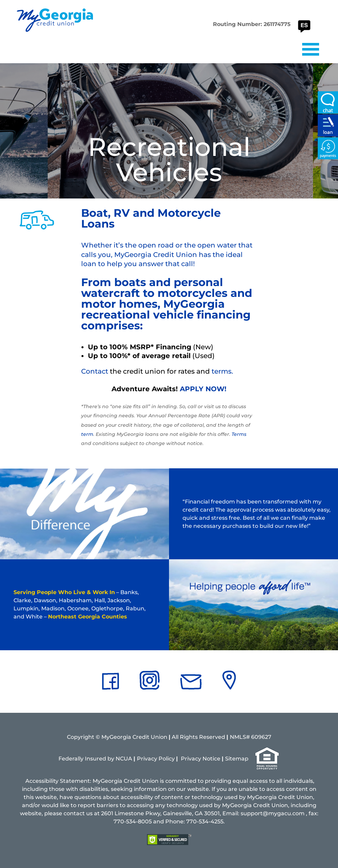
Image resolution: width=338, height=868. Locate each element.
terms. (222, 371)
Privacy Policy (156, 759)
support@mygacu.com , (274, 813)
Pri (185, 759)
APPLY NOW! (203, 389)
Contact (95, 371)
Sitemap (237, 759)
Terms (239, 434)
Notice (211, 759)
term (87, 434)
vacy (195, 759)
